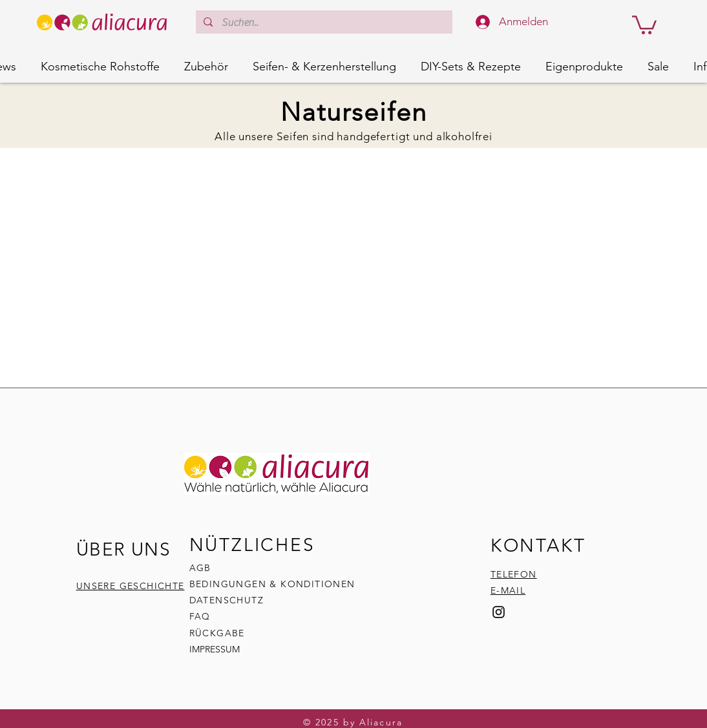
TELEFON (514, 574)
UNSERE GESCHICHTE (131, 586)
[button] (644, 24)
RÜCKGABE (219, 633)
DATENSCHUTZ (227, 600)
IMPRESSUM (215, 649)
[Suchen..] (323, 23)
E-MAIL (508, 590)
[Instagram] (499, 612)
